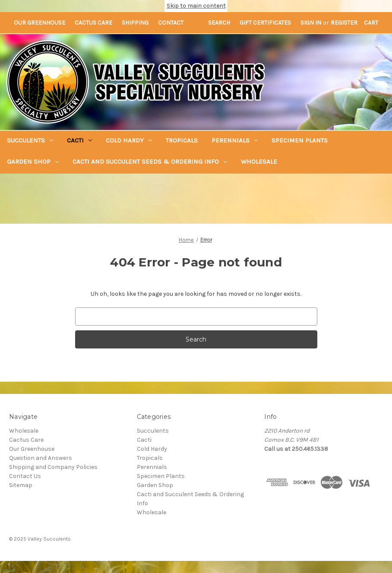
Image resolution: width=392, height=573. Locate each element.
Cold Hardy (129, 140)
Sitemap (21, 485)
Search (219, 23)
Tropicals (182, 140)
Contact (171, 23)
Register (344, 23)
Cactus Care (93, 23)
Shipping (135, 23)
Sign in (311, 23)
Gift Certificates (265, 23)
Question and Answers (41, 458)
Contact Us (25, 476)
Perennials (235, 140)
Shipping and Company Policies (53, 467)
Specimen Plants (300, 140)
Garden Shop (33, 161)
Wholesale (259, 161)
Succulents (30, 140)
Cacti (79, 140)
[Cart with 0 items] (371, 23)
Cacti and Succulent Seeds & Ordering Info (150, 161)
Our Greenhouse (40, 23)
